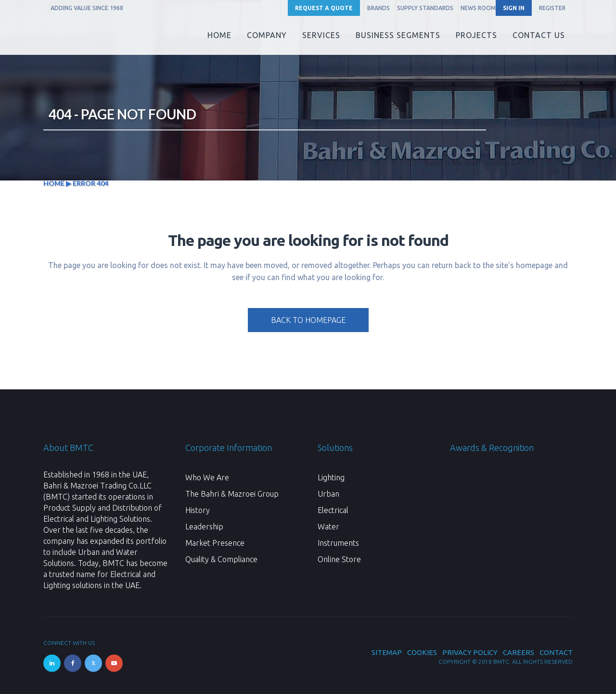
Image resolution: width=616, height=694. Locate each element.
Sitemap (387, 652)
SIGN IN (514, 8)
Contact (556, 652)
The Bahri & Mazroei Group (232, 494)
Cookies (422, 652)
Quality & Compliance (221, 559)
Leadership (204, 527)
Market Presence (215, 543)
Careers (519, 652)
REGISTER (552, 8)
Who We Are (207, 477)
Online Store (339, 559)
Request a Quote (324, 8)
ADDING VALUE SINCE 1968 (87, 8)
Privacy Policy (470, 652)
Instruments (338, 543)
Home (54, 183)
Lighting (331, 477)
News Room (478, 8)
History (198, 510)
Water (328, 527)
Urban (328, 494)
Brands (379, 8)
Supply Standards (425, 8)
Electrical (333, 510)
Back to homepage (308, 320)
